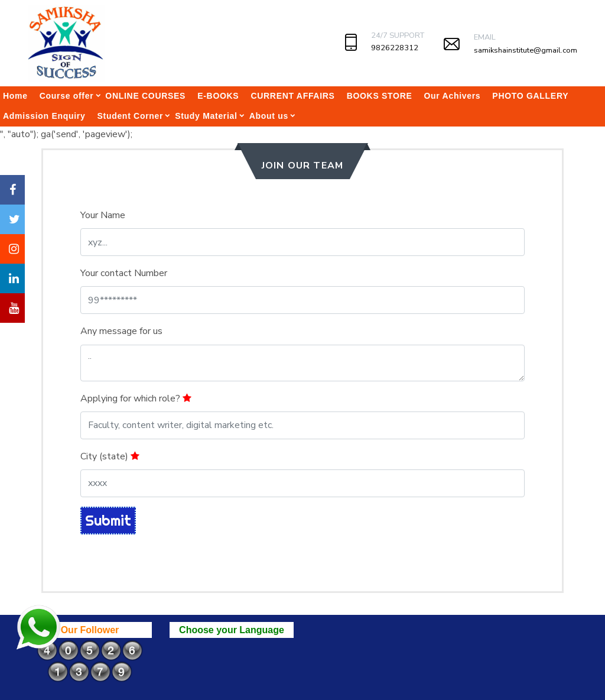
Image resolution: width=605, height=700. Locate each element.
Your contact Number (124, 273)
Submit (108, 520)
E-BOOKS (218, 96)
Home (15, 96)
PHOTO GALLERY (530, 96)
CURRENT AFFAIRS (292, 96)
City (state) (110, 456)
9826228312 (395, 48)
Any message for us (121, 331)
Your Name (103, 215)
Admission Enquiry (44, 116)
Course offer (67, 96)
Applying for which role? (136, 398)
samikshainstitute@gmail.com (526, 50)
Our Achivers (453, 96)
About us (269, 116)
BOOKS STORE (380, 96)
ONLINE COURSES (145, 96)
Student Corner (130, 116)
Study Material (206, 116)
